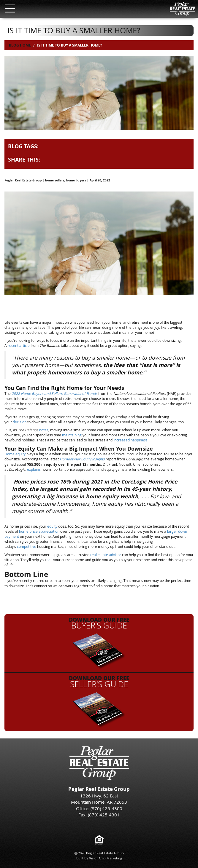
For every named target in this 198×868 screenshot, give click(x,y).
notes (44, 430)
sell (49, 560)
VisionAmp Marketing (106, 858)
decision (20, 422)
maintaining (72, 435)
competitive (27, 546)
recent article (19, 345)
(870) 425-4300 (106, 808)
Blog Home (20, 45)
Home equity (15, 454)
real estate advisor (106, 555)
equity (52, 526)
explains (34, 469)
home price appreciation (39, 531)
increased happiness (130, 440)
